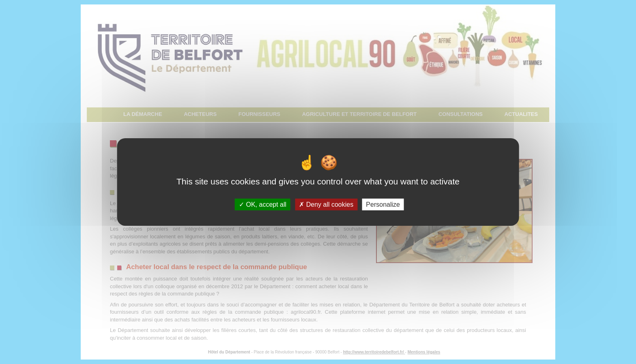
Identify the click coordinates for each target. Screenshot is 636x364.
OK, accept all (263, 204)
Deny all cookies (326, 204)
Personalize (383, 204)
